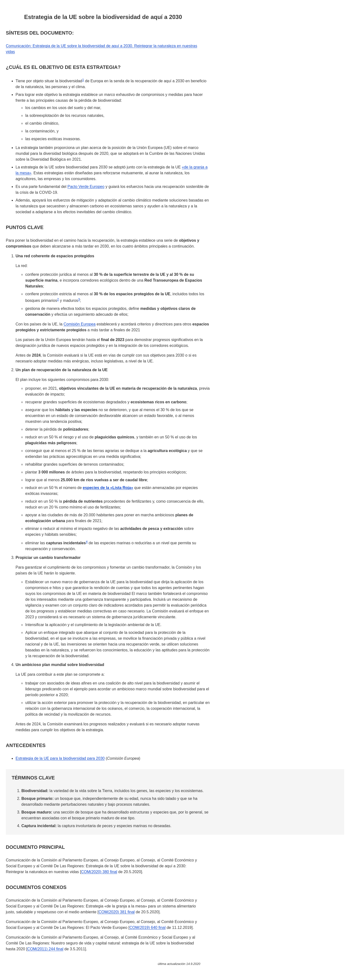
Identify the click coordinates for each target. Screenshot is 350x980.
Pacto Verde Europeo (86, 187)
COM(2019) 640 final (148, 928)
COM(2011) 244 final (45, 949)
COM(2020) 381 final (117, 912)
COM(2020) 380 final (99, 872)
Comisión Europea (79, 324)
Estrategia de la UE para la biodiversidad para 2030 (60, 758)
